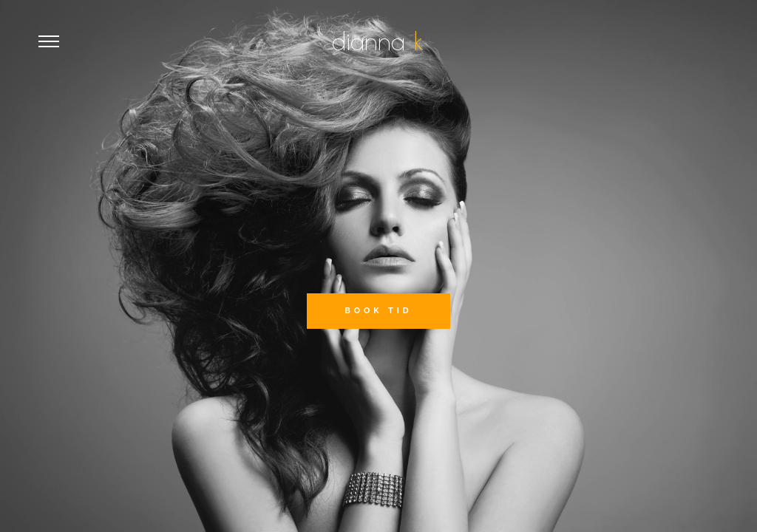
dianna (373, 41)
